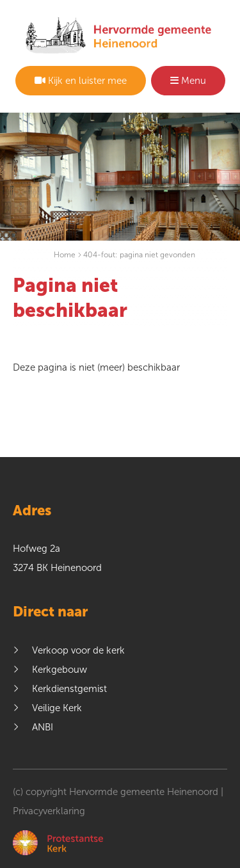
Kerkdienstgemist (69, 689)
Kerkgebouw (60, 670)
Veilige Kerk (57, 708)
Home (65, 255)
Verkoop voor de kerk (78, 650)
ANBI (43, 727)
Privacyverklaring (49, 811)
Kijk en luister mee (81, 81)
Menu (188, 81)
